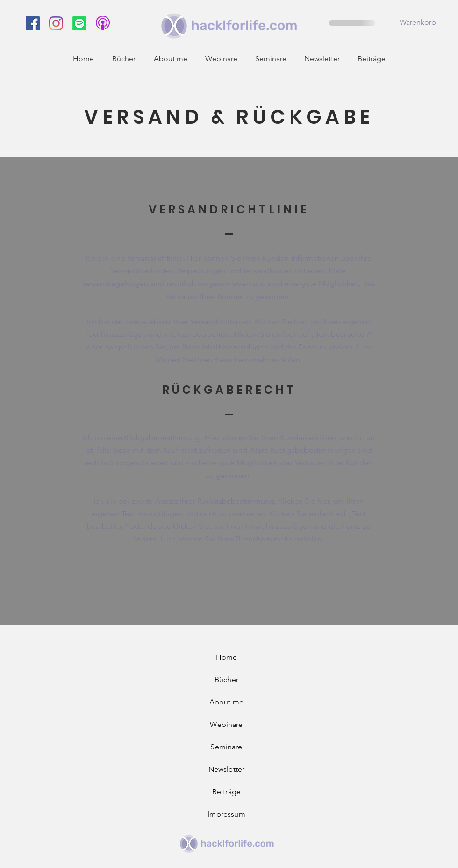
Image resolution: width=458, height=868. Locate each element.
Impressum (226, 814)
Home (227, 657)
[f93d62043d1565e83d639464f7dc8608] (103, 23)
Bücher (226, 679)
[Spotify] (79, 23)
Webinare (226, 724)
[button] (425, 22)
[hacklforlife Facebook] (33, 23)
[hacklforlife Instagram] (56, 23)
